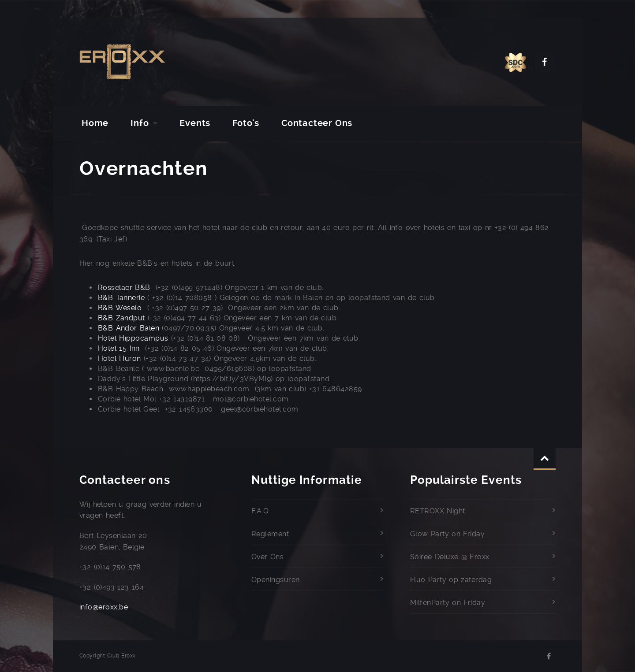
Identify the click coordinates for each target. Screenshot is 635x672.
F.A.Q (260, 511)
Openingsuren (276, 580)
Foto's (246, 123)
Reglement (270, 534)
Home (95, 123)
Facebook (545, 62)
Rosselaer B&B (124, 288)
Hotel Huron (120, 358)
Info (140, 123)
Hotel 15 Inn (119, 348)
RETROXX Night (438, 511)
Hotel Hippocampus (133, 338)
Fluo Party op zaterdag (451, 580)
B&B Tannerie (121, 298)
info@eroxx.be (104, 607)
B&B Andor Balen (129, 328)
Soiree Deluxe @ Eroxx (450, 557)
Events (195, 123)
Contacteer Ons (317, 123)
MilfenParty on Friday (448, 603)
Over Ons (267, 557)
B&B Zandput (121, 318)
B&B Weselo (120, 308)
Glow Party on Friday (447, 534)
